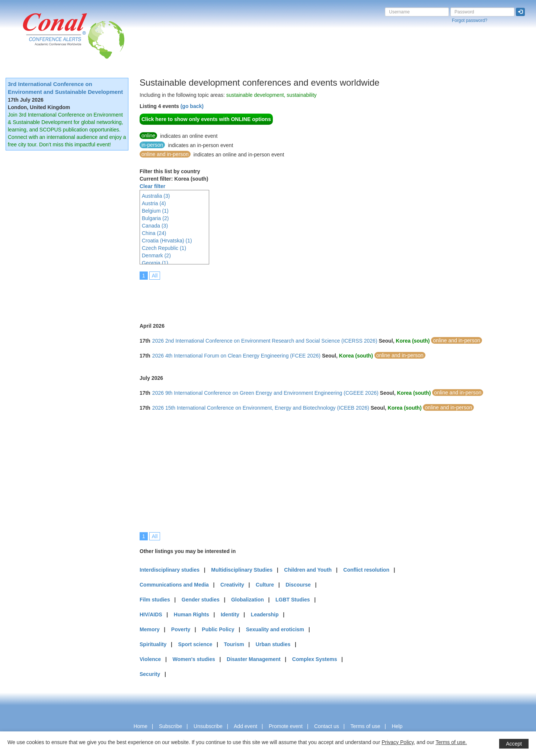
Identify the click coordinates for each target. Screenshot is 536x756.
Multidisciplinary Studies (242, 570)
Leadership (265, 614)
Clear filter (152, 186)
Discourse (298, 585)
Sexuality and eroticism (275, 629)
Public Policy (218, 629)
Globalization (248, 600)
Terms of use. (451, 742)
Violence (150, 659)
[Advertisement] (275, 296)
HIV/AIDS (151, 614)
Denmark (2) (156, 255)
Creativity (232, 585)
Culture (265, 585)
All (155, 276)
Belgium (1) (155, 211)
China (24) (154, 233)
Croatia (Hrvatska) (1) (167, 241)
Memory (150, 629)
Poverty (181, 629)
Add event (245, 726)
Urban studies (273, 644)
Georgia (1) (155, 263)
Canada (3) (155, 226)
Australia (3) (156, 196)
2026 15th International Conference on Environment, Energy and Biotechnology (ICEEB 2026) (261, 408)
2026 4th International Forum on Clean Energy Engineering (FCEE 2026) (236, 356)
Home (141, 726)
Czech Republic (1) (164, 248)
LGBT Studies (293, 600)
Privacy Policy (398, 742)
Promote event (286, 726)
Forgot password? (470, 20)
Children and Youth (308, 570)
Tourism (234, 644)
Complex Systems (315, 659)
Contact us (327, 726)
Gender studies (201, 600)
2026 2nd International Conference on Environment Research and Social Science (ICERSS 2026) (265, 341)
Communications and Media (174, 585)
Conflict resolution (366, 570)
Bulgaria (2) (155, 218)
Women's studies (194, 659)
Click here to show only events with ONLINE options (206, 119)
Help (397, 726)
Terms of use (365, 726)
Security (150, 674)
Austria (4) (154, 203)
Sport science (195, 644)
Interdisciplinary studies (170, 570)
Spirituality (153, 644)
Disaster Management (254, 659)
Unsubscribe (208, 726)
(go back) (192, 106)
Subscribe (170, 726)
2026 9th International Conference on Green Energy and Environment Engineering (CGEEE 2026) (265, 393)
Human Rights (192, 614)
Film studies (155, 600)
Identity (230, 614)
